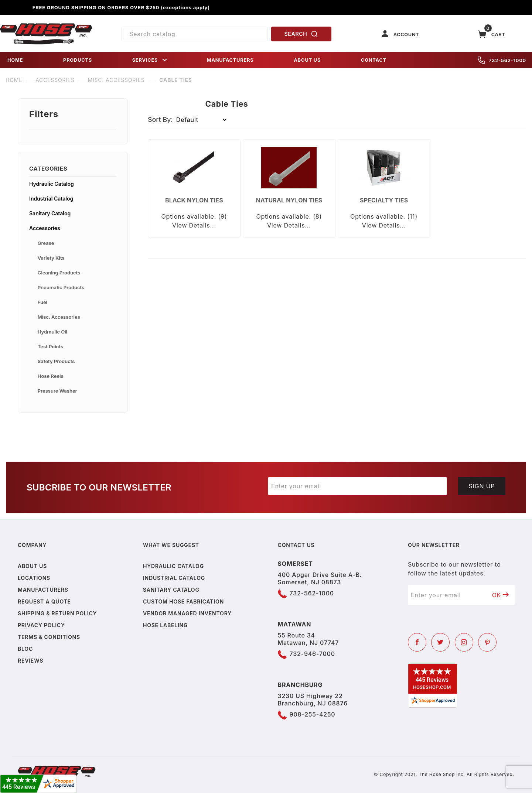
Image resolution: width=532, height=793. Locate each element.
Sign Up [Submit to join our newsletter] (482, 486)
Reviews (30, 661)
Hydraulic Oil (52, 332)
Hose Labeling (165, 625)
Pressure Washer (57, 391)
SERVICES (150, 60)
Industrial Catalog (51, 199)
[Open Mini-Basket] (492, 34)
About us (32, 566)
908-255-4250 (313, 714)
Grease (46, 243)
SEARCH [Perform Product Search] (301, 34)
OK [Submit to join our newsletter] (501, 595)
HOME (15, 60)
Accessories (45, 228)
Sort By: (160, 119)
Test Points (50, 346)
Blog (25, 649)
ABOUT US (307, 60)
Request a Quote (44, 601)
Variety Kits (51, 258)
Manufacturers (43, 590)
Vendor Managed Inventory (187, 613)
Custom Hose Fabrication (183, 601)
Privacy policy (41, 625)
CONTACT (374, 60)
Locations (34, 578)
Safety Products (56, 361)
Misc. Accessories (59, 317)
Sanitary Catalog (50, 213)
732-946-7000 (312, 654)
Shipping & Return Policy (57, 613)
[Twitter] (440, 642)
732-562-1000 (502, 60)
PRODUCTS (78, 60)
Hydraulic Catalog (52, 184)
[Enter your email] (357, 486)
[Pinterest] (487, 642)
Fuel (42, 302)
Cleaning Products (59, 273)
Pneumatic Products (61, 287)
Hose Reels (51, 376)
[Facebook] (417, 642)
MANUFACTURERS (230, 60)
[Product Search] (195, 34)
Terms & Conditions (49, 637)
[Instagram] (464, 642)
